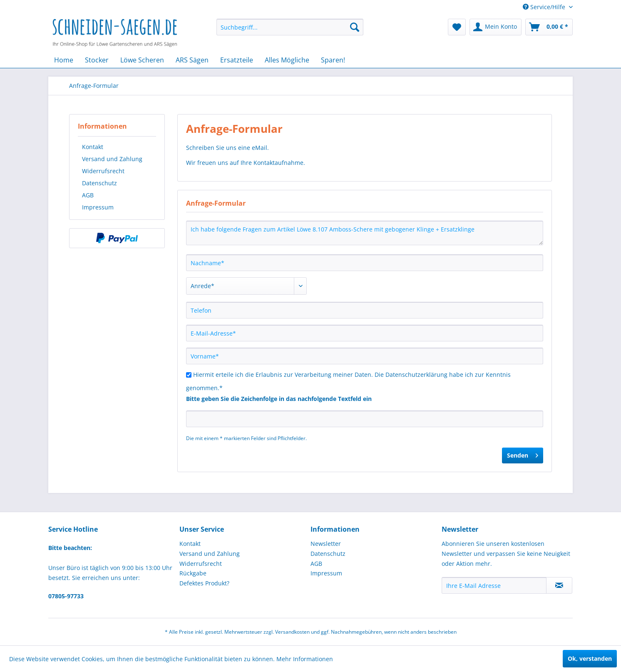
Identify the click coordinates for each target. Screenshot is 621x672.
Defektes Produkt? (204, 583)
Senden (523, 454)
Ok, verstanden (590, 658)
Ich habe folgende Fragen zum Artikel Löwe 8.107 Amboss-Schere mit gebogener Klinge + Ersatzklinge (365, 233)
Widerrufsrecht (103, 171)
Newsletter (326, 544)
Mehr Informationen (305, 659)
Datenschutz (99, 183)
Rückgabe (193, 573)
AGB (88, 195)
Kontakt (93, 147)
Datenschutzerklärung (416, 375)
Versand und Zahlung (112, 159)
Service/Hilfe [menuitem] (545, 7)
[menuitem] (290, 27)
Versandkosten (292, 632)
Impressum (98, 207)
